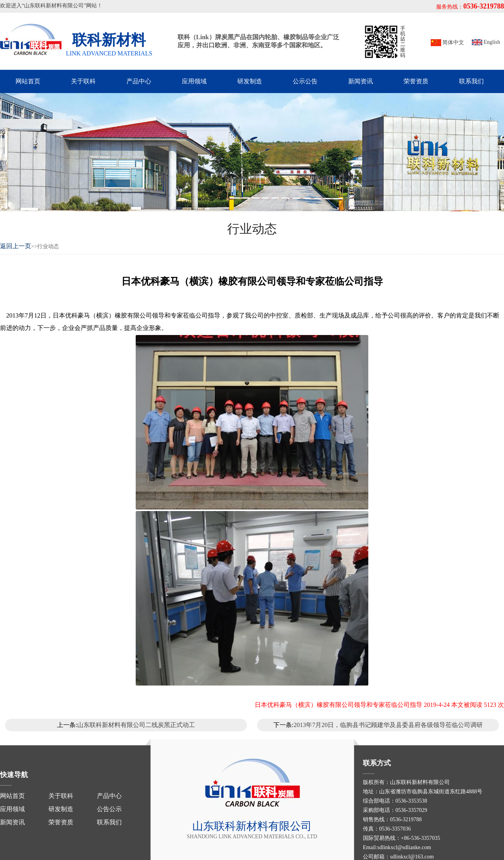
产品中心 (139, 81)
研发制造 (250, 81)
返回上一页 (16, 246)
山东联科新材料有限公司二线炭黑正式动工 (136, 725)
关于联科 (83, 81)
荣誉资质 (416, 81)
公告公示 (109, 809)
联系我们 (471, 81)
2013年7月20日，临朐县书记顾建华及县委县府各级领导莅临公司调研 (388, 725)
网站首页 (28, 81)
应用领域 (194, 81)
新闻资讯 (361, 81)
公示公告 (305, 81)
